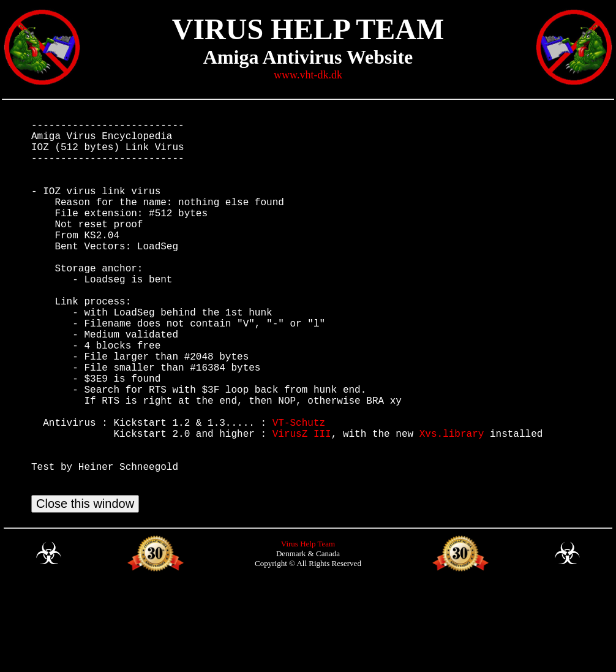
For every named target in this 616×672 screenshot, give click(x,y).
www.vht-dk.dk (308, 75)
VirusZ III (302, 504)
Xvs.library (452, 504)
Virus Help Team (308, 627)
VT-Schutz (299, 491)
